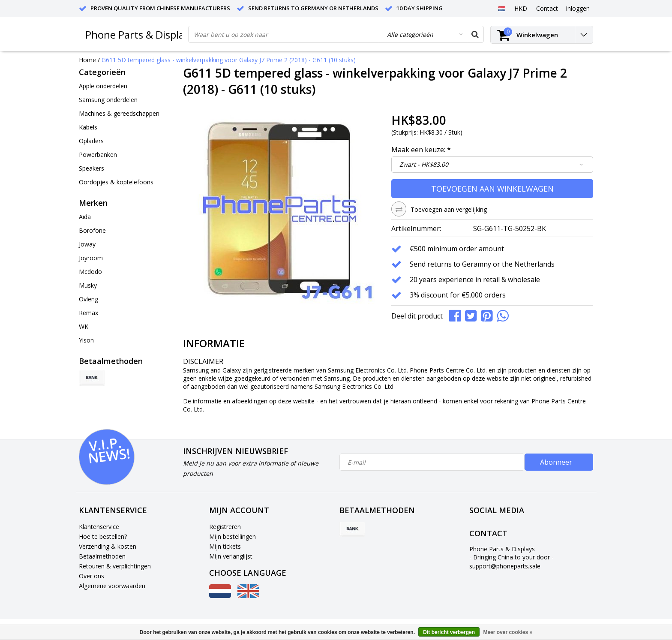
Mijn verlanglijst (231, 556)
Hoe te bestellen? (103, 536)
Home (87, 60)
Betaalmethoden (102, 556)
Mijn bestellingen (232, 536)
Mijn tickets (225, 546)
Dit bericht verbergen (449, 632)
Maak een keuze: (421, 150)
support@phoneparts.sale (505, 566)
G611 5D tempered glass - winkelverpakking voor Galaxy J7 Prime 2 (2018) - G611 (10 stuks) (229, 60)
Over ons (91, 576)
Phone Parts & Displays (140, 35)
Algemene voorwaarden (112, 586)
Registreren (225, 527)
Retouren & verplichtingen (115, 566)
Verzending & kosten (108, 546)
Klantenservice (99, 527)
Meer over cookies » (508, 632)
